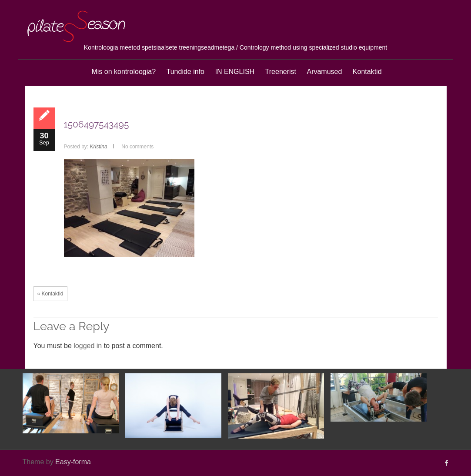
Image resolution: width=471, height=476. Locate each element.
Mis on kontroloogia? (124, 72)
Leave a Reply (72, 326)
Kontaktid (367, 72)
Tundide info (185, 72)
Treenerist (281, 72)
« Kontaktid (50, 294)
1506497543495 (97, 124)
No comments (137, 147)
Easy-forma (73, 462)
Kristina (99, 147)
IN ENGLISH (235, 72)
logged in (88, 346)
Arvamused (324, 72)
